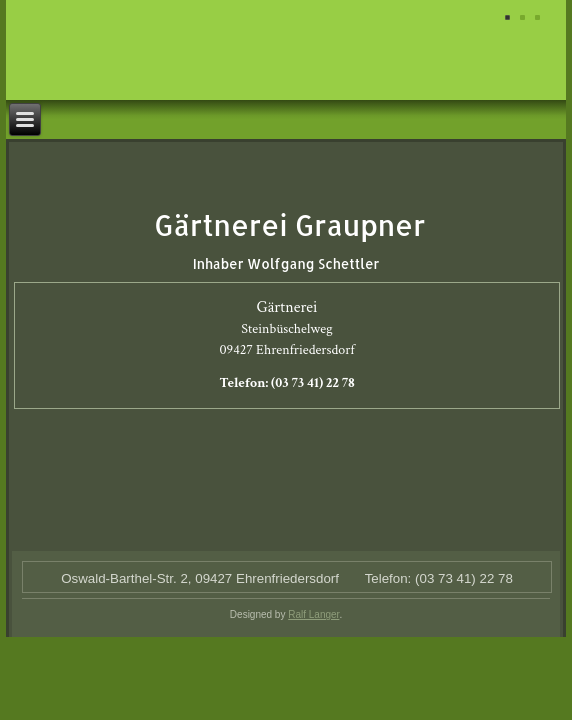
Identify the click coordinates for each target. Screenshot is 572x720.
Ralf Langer (313, 614)
